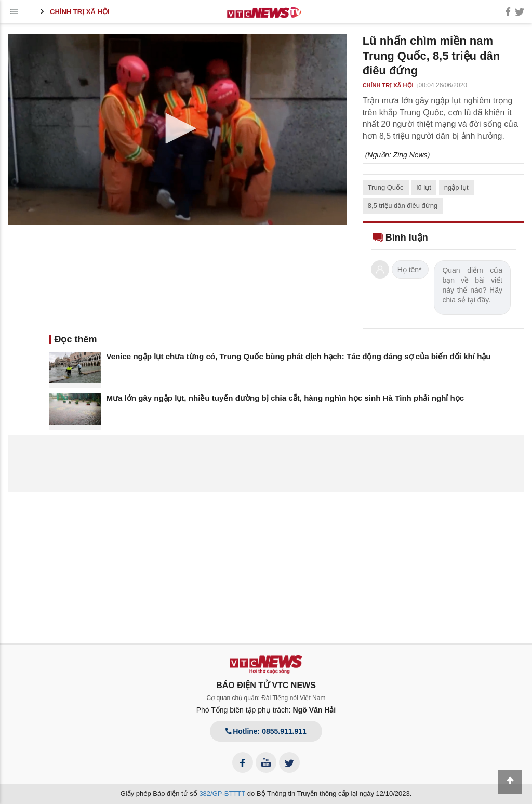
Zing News (410, 155)
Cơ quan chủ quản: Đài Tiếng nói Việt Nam (266, 698)
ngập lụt (456, 187)
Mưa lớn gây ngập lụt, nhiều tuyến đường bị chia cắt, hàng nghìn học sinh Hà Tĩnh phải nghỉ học (285, 398)
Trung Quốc (386, 187)
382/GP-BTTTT (222, 793)
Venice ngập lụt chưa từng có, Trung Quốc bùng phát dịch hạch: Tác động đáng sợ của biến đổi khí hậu (299, 356)
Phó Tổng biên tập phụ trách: (266, 710)
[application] (177, 129)
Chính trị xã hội (73, 11)
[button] (177, 128)
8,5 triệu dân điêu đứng (403, 206)
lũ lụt (424, 187)
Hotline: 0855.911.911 (266, 731)
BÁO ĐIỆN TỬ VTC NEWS (266, 685)
